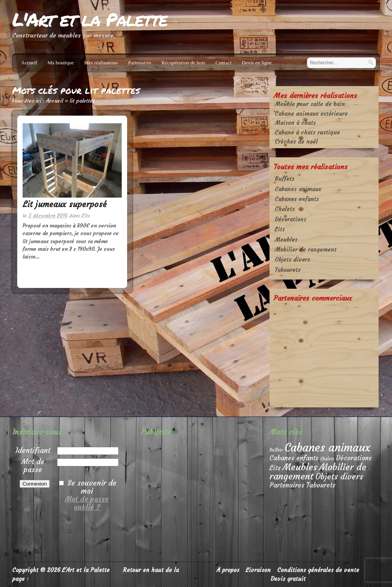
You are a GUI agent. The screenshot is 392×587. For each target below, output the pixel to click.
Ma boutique (61, 63)
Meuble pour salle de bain (310, 104)
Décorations (291, 219)
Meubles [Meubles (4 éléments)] (300, 467)
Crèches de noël (296, 141)
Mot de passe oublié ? (87, 503)
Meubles (286, 240)
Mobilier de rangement (306, 249)
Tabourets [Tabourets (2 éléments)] (321, 485)
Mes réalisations (101, 63)
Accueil (29, 63)
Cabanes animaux (298, 189)
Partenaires (140, 63)
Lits (86, 216)
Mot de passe (33, 465)
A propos (228, 570)
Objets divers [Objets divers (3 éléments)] (339, 477)
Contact (224, 63)
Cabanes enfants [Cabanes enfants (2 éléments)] (294, 458)
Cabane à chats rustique (307, 132)
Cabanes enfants (297, 199)
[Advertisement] (324, 354)
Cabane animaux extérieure (311, 114)
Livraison (258, 570)
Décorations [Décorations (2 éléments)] (354, 458)
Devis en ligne (257, 63)
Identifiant (33, 450)
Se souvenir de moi (92, 487)
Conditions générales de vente (318, 570)
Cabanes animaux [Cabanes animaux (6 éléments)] (328, 447)
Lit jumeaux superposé (65, 204)
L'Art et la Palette (90, 19)
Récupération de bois (183, 63)
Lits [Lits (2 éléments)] (275, 468)
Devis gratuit (288, 579)
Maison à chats (295, 123)
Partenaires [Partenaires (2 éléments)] (287, 485)
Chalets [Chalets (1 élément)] (327, 459)
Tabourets (288, 270)
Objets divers (292, 259)
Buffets (285, 179)
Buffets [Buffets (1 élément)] (276, 450)
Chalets (285, 209)
